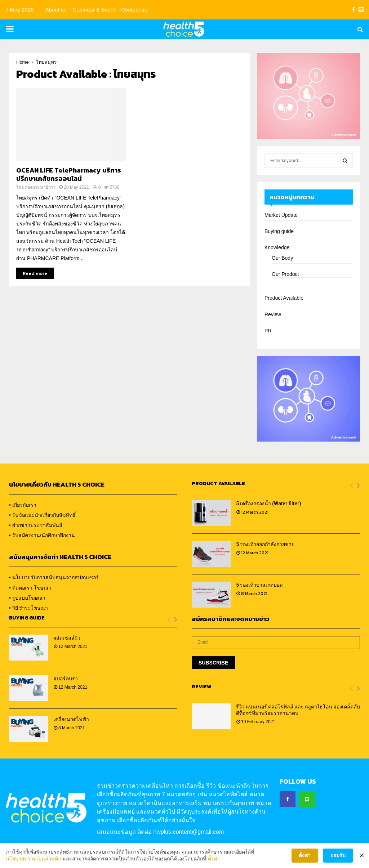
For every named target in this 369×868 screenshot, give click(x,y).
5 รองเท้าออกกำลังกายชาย (265, 544)
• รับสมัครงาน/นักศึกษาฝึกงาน (42, 535)
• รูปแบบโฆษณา (27, 598)
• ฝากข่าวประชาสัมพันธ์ (36, 525)
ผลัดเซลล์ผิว (67, 638)
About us (56, 10)
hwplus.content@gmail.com (188, 832)
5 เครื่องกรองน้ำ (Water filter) (269, 504)
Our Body (282, 258)
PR (268, 331)
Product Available (284, 298)
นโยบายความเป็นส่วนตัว (33, 860)
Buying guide (279, 231)
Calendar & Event (94, 10)
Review (273, 314)
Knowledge (277, 247)
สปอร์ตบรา (66, 679)
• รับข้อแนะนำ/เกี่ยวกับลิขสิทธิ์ (42, 515)
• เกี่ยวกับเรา (23, 505)
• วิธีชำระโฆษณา (28, 608)
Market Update (281, 215)
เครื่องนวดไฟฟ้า (71, 719)
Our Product (285, 274)
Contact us (134, 10)
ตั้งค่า (214, 860)
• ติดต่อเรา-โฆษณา (30, 588)
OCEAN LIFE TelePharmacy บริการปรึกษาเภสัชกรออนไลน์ (69, 174)
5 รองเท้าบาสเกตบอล (259, 585)
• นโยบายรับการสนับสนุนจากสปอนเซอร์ (54, 577)
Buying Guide (27, 618)
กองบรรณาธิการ (40, 187)
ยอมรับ (338, 857)
